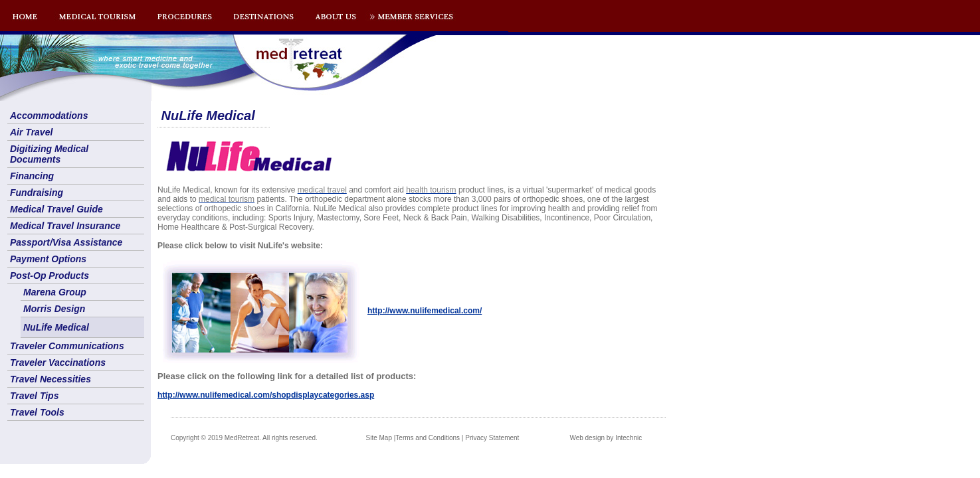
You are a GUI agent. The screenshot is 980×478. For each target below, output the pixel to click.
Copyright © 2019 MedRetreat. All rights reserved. (244, 438)
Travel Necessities (50, 379)
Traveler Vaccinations (58, 362)
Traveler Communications (67, 346)
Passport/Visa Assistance (66, 242)
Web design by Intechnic (606, 438)
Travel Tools (37, 412)
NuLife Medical (56, 327)
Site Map (379, 438)
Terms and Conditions (428, 438)
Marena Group (55, 292)
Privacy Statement (492, 438)
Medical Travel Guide (56, 209)
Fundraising (37, 193)
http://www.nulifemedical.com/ (425, 311)
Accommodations (49, 116)
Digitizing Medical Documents (49, 154)
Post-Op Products (49, 276)
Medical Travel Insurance (65, 226)
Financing (32, 176)
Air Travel (31, 132)
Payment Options (48, 259)
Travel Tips (34, 396)
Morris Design (54, 309)
